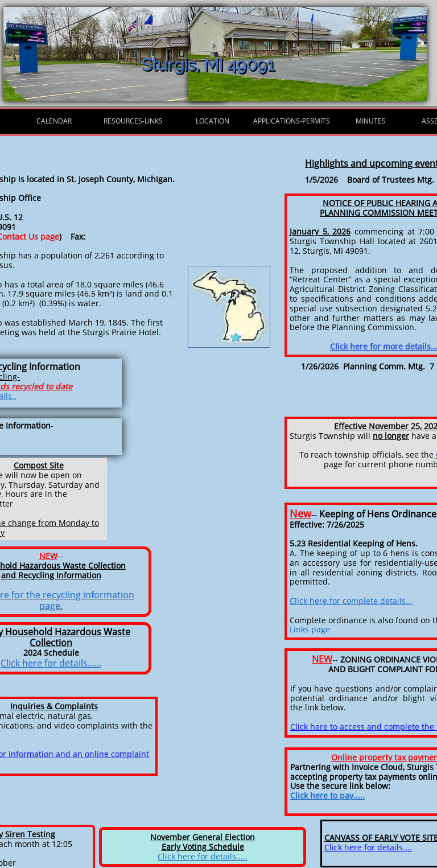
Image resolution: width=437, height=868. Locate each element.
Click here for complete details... (351, 601)
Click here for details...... (51, 663)
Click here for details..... (203, 856)
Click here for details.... (368, 847)
